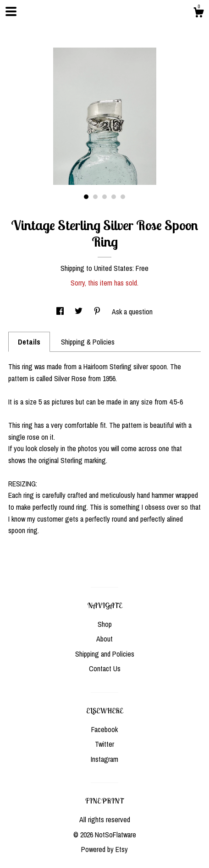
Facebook (104, 729)
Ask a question (132, 312)
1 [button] (86, 197)
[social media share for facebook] (61, 312)
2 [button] (95, 197)
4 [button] (114, 197)
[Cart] (198, 14)
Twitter (104, 744)
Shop (105, 624)
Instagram (104, 759)
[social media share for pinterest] (98, 312)
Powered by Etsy (104, 849)
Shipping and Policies (105, 654)
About (104, 639)
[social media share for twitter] (80, 312)
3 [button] (104, 197)
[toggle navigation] (11, 11)
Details (29, 342)
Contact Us (105, 669)
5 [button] (123, 197)
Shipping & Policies (88, 342)
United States (113, 268)
